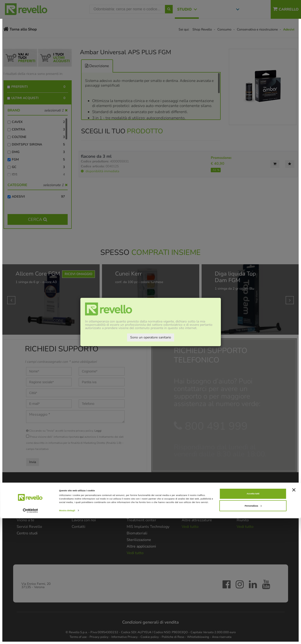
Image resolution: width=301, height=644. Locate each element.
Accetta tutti (253, 619)
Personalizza (253, 631)
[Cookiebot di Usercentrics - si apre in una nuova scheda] (30, 636)
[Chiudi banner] (294, 615)
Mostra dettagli (67, 636)
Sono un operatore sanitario (151, 337)
